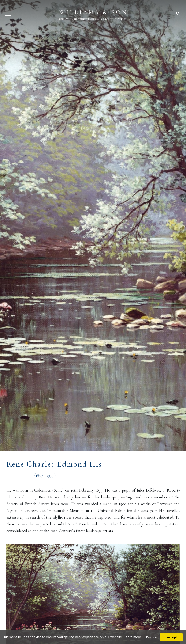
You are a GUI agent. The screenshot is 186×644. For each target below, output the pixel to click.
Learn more (132, 637)
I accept (171, 637)
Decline (151, 637)
